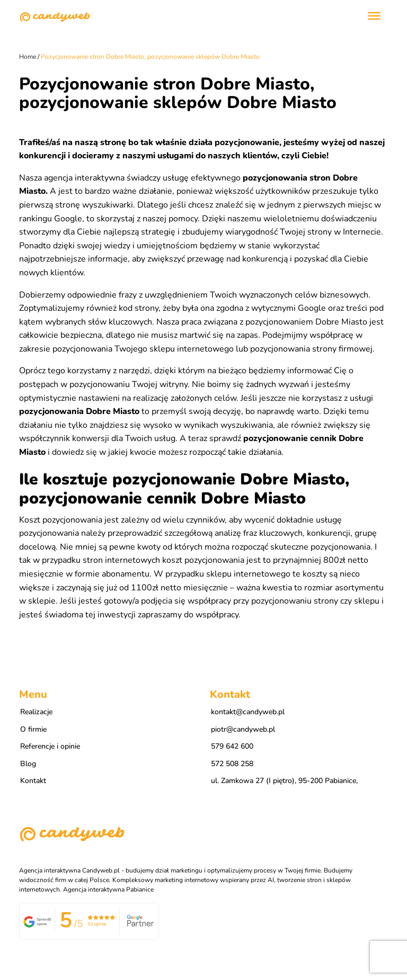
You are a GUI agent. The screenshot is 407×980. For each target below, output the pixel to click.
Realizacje (36, 712)
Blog (28, 764)
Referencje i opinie (50, 746)
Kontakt (33, 781)
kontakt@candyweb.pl (248, 712)
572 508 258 (232, 764)
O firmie (33, 729)
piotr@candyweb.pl (243, 729)
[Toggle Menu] (374, 16)
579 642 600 (232, 746)
